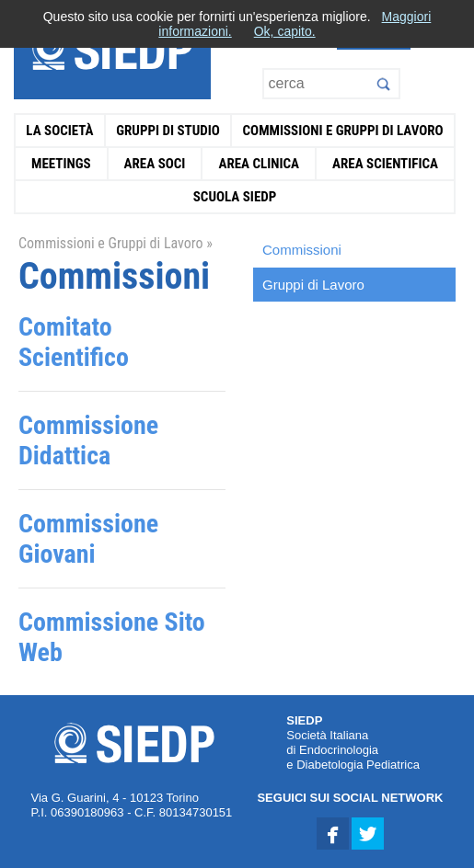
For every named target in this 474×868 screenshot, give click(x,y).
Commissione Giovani (88, 539)
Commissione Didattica (88, 440)
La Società (59, 131)
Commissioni (302, 250)
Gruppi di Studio (168, 131)
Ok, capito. (285, 31)
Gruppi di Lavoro (313, 285)
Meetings (61, 164)
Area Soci (155, 164)
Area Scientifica (385, 164)
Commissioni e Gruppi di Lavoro (343, 131)
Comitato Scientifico (74, 342)
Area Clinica (259, 164)
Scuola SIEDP (235, 197)
